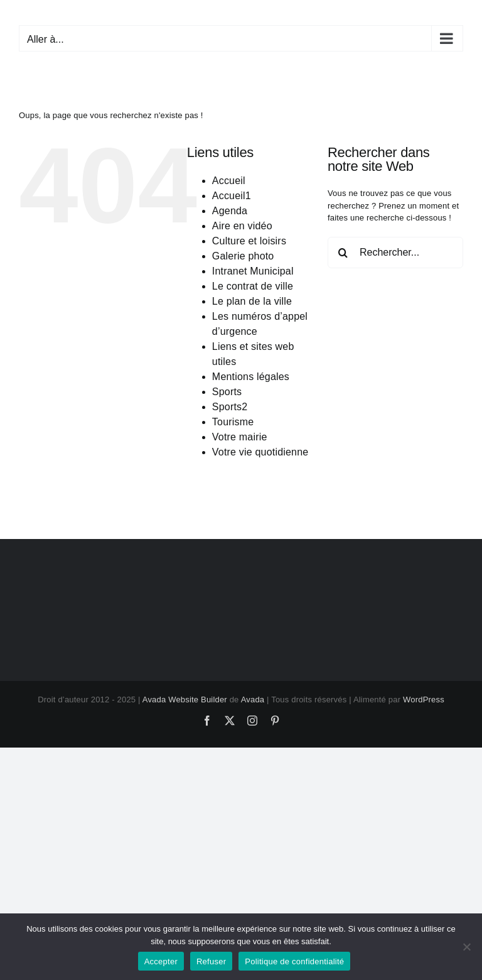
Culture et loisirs (249, 241)
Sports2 (230, 407)
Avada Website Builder (185, 700)
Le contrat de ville (253, 286)
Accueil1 (232, 196)
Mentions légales (251, 377)
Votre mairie (240, 437)
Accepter (161, 961)
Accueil (229, 181)
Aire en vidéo (242, 226)
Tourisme (233, 422)
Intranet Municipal (253, 271)
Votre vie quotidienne (260, 452)
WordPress (424, 700)
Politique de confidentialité (294, 961)
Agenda (230, 211)
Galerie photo (243, 256)
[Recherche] (343, 253)
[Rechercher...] (395, 253)
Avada (253, 700)
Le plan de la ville (252, 301)
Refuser (211, 961)
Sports (227, 392)
